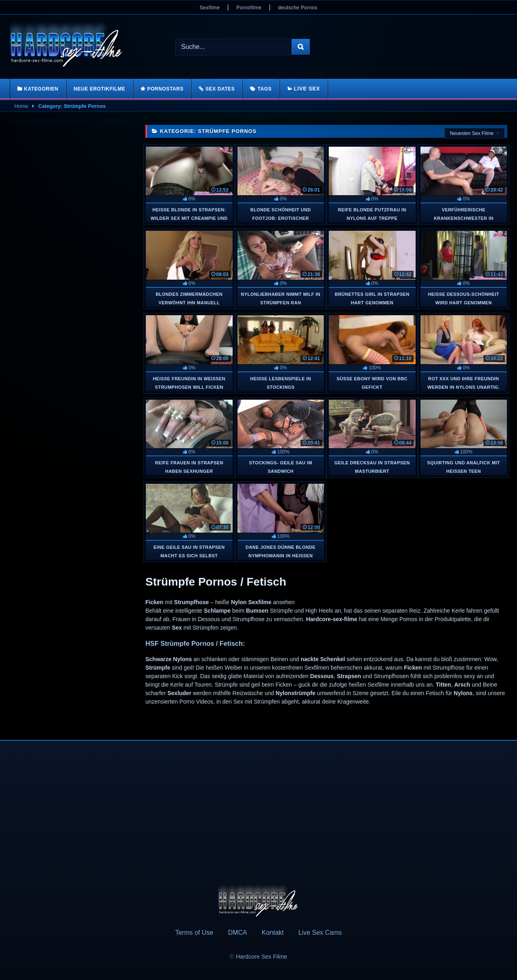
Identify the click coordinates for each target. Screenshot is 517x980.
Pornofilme (249, 8)
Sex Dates (220, 89)
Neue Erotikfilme (100, 89)
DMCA (237, 933)
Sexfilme (210, 8)
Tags (265, 89)
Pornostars (166, 89)
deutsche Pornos (297, 8)
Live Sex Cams (320, 933)
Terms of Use (194, 933)
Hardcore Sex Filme (262, 957)
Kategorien (41, 89)
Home (21, 106)
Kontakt (273, 933)
